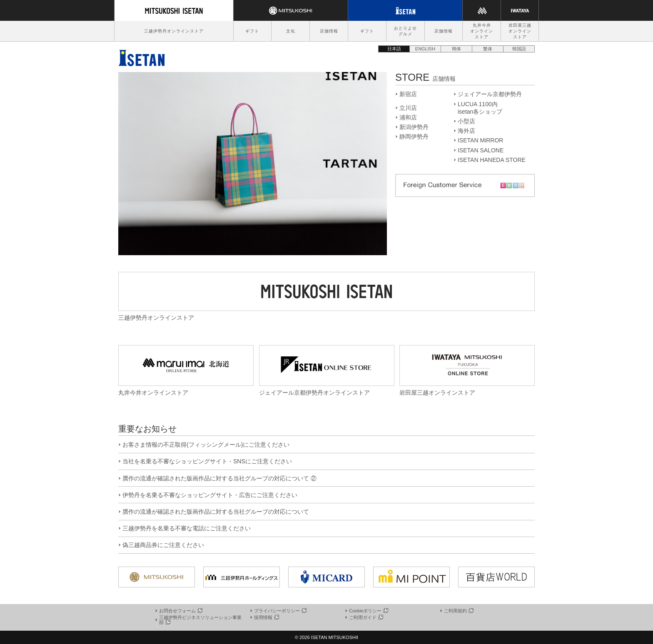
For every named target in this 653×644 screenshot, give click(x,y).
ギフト (252, 31)
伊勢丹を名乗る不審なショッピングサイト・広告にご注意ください (210, 495)
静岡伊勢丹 (414, 137)
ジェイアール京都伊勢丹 (490, 94)
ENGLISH (425, 49)
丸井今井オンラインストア (482, 31)
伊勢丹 (142, 56)
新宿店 (408, 94)
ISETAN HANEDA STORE (492, 160)
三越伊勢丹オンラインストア (174, 31)
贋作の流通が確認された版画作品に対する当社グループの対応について (216, 512)
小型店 (466, 121)
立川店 (408, 108)
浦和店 (408, 117)
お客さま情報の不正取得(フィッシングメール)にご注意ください (206, 445)
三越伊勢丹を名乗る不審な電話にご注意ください (187, 528)
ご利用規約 (458, 611)
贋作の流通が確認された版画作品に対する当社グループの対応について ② (219, 478)
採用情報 (266, 617)
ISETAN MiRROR (480, 140)
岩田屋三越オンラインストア (520, 31)
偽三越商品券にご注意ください (163, 545)
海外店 (466, 131)
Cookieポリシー (368, 611)
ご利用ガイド (366, 617)
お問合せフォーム (180, 611)
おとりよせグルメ (405, 31)
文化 (291, 31)
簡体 (456, 49)
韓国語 (519, 49)
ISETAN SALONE (481, 150)
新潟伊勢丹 (414, 127)
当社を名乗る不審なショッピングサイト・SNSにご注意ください (207, 461)
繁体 (488, 49)
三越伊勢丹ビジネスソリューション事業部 (200, 620)
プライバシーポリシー (280, 611)
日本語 (394, 49)
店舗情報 (329, 31)
